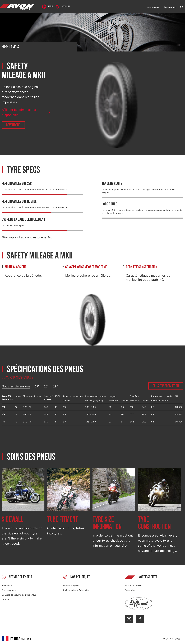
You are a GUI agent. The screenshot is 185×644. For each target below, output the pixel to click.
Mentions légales (71, 585)
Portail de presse (133, 585)
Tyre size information (107, 523)
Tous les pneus (9, 590)
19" (55, 386)
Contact (6, 600)
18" (46, 386)
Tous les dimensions (16, 386)
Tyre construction (154, 523)
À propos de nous (170, 7)
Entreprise (130, 590)
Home (5, 47)
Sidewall (12, 519)
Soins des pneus (153, 7)
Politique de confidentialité (76, 590)
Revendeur (13, 125)
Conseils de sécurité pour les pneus (19, 595)
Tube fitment (63, 519)
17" (37, 386)
